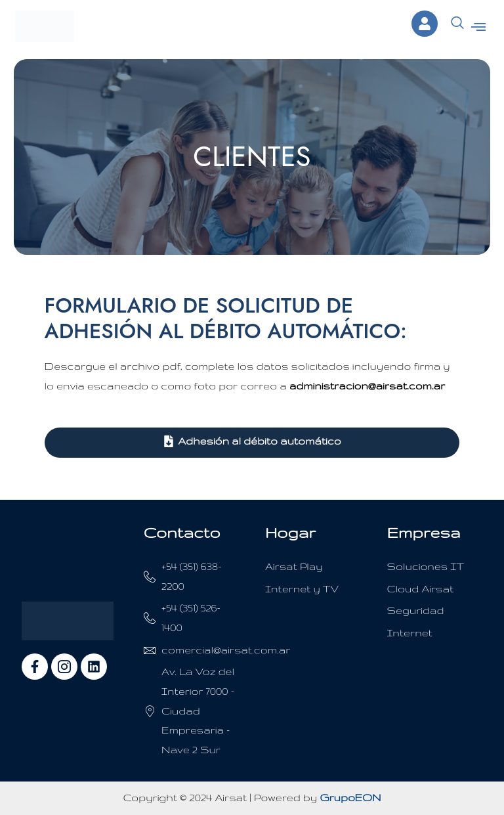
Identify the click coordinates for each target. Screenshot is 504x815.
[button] (478, 27)
